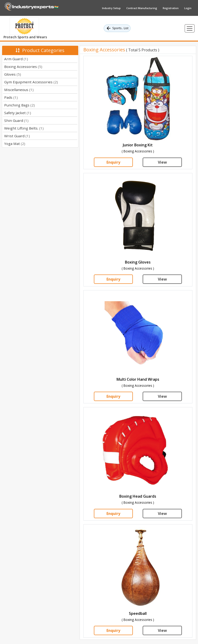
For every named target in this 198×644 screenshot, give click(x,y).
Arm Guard (16, 59)
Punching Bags (19, 105)
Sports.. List (117, 28)
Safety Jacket (18, 113)
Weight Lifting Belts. (24, 128)
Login (188, 8)
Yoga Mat (15, 144)
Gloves (13, 74)
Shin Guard (16, 120)
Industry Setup (111, 8)
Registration (171, 8)
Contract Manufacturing (142, 8)
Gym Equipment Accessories (31, 82)
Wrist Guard (17, 136)
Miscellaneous (19, 90)
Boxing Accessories (23, 67)
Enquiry (113, 162)
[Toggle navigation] (190, 28)
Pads (11, 97)
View (162, 162)
